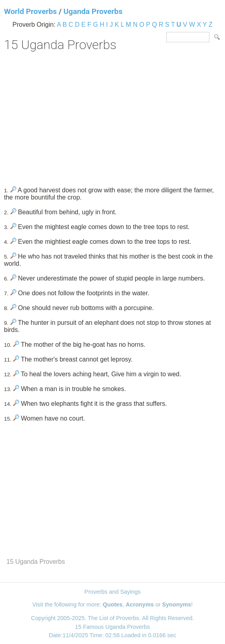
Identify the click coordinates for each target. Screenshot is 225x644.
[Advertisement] (112, 116)
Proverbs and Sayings (113, 592)
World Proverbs (30, 11)
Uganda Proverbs (93, 11)
